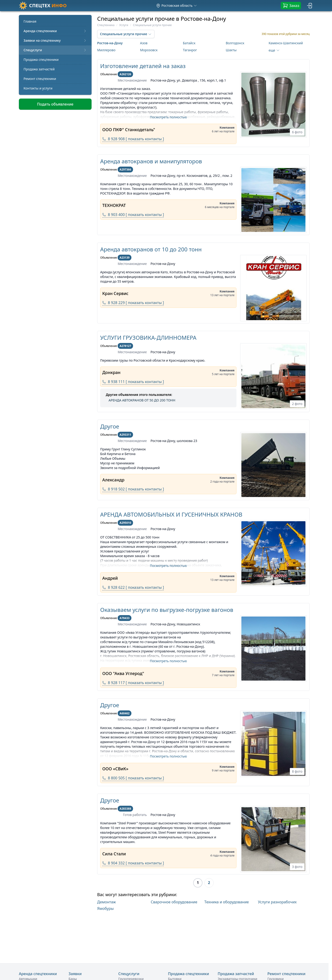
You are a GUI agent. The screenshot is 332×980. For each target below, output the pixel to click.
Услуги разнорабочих (277, 902)
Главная (30, 21)
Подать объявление (55, 104)
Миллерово (106, 50)
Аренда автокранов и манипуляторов (151, 161)
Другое (110, 426)
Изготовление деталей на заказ (143, 66)
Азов (144, 43)
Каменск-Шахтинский (286, 43)
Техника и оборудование (227, 902)
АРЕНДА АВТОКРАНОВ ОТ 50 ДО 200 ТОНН (142, 400)
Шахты (231, 50)
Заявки (75, 974)
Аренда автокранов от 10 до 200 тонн (151, 249)
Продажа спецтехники (41, 60)
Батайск (189, 43)
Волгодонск (235, 43)
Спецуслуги (55, 50)
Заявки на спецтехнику (55, 40)
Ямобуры (105, 908)
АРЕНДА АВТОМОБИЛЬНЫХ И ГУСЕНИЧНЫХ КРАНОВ (171, 514)
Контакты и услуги (38, 88)
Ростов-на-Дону (110, 43)
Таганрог (190, 50)
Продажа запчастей (39, 69)
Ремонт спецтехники (40, 79)
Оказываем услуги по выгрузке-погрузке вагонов (167, 610)
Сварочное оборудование (174, 902)
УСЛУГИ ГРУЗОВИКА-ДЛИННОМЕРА (148, 338)
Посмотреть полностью (168, 117)
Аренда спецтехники (55, 31)
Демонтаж (106, 902)
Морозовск (149, 50)
